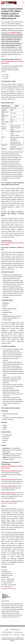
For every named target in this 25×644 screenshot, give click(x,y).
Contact (23, 635)
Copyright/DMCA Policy (6, 635)
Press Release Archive (15, 630)
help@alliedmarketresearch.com (9, 589)
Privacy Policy (16, 635)
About (7, 630)
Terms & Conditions (18, 632)
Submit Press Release (7, 632)
